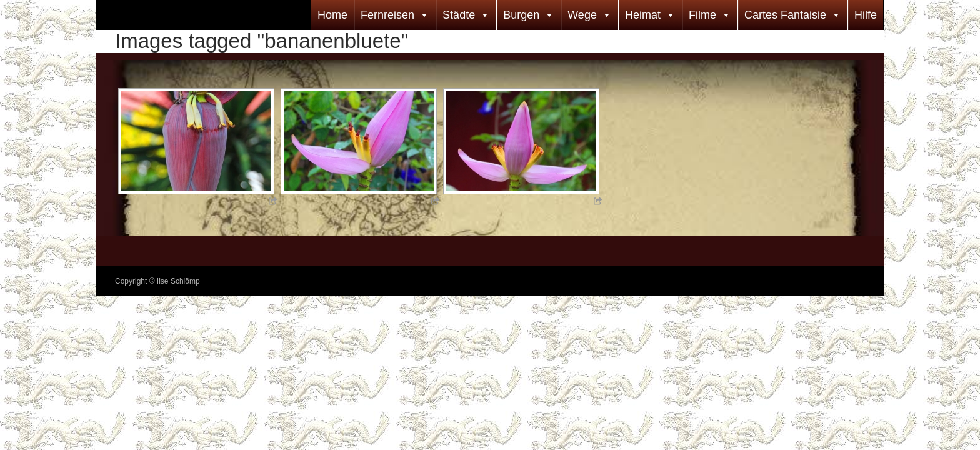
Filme (702, 15)
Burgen (521, 15)
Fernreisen (387, 15)
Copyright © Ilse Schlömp (157, 281)
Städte (459, 15)
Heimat (643, 15)
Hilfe (866, 15)
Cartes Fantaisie (785, 15)
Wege (582, 15)
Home (332, 15)
